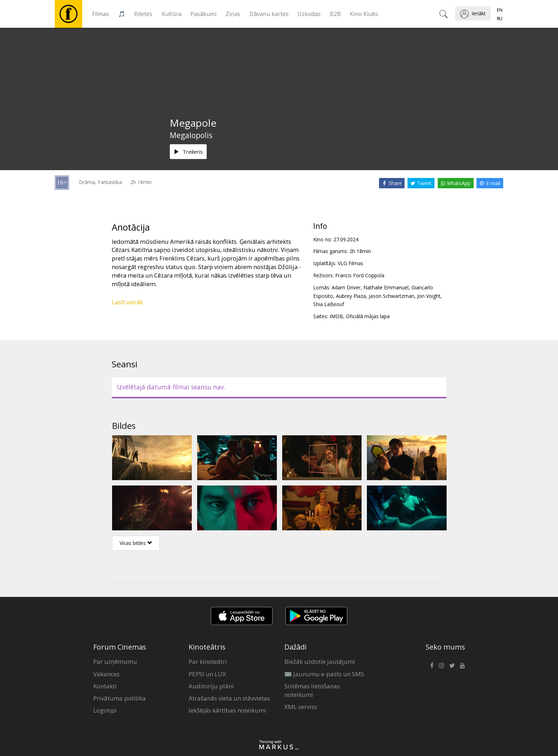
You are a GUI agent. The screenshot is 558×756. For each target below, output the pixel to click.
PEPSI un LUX (207, 674)
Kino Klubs (364, 14)
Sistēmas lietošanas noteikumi (312, 690)
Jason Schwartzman (391, 296)
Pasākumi (203, 14)
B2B (335, 14)
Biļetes (143, 14)
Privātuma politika (120, 698)
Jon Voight (429, 296)
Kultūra (172, 14)
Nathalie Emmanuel (386, 287)
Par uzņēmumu (115, 661)
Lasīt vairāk (127, 302)
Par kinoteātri (208, 661)
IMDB (336, 316)
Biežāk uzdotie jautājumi (320, 661)
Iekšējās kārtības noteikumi (227, 710)
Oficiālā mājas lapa (368, 316)
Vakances (106, 674)
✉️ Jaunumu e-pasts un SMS (324, 674)
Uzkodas (309, 14)
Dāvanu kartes (269, 14)
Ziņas (233, 14)
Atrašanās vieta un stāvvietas (229, 698)
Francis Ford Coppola (360, 275)
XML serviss (301, 707)
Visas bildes (136, 543)
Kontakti (105, 686)
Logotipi (105, 710)
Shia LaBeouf (329, 304)
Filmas (101, 14)
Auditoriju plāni (211, 686)
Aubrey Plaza (351, 296)
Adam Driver (346, 287)
